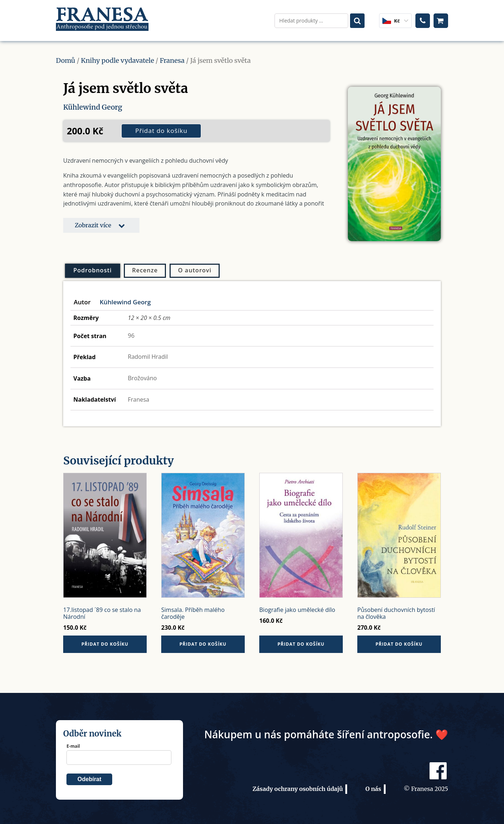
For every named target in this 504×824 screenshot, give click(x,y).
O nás (373, 786)
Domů (66, 58)
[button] (101, 222)
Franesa (172, 58)
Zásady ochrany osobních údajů (298, 786)
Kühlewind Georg (94, 104)
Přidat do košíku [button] (105, 641)
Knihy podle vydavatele (118, 58)
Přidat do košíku (161, 128)
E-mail (73, 743)
